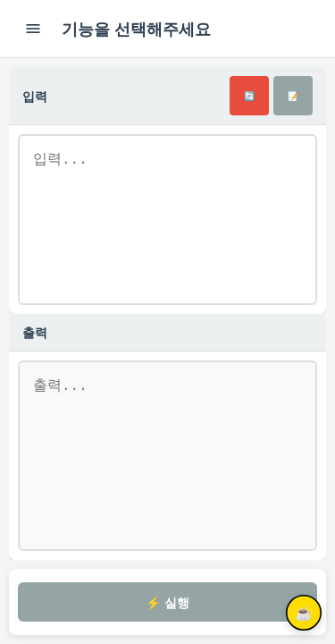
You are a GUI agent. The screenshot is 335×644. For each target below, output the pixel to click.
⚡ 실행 (167, 602)
